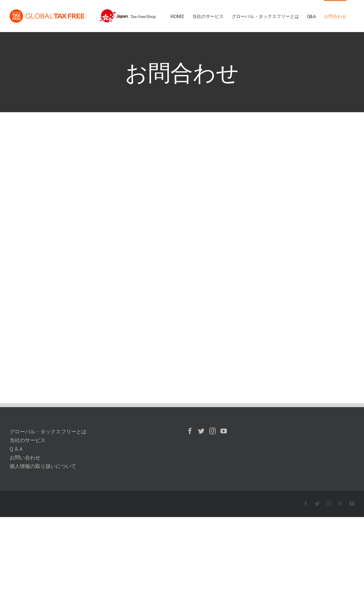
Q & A (16, 449)
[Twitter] (201, 431)
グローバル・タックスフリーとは (48, 431)
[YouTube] (224, 431)
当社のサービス (28, 440)
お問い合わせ (25, 457)
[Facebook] (190, 431)
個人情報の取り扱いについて (43, 466)
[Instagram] (212, 431)
